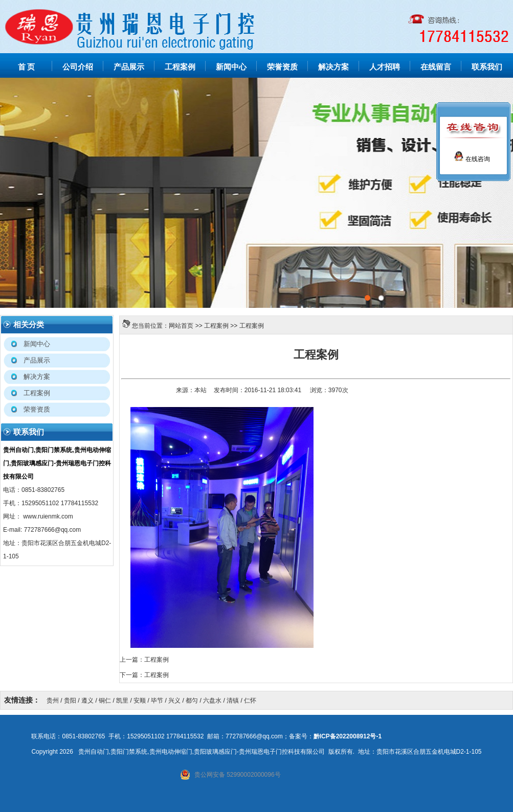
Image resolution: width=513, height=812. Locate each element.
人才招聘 (385, 67)
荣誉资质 (282, 67)
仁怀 (250, 701)
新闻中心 (231, 67)
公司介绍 (78, 67)
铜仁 (105, 701)
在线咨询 (472, 159)
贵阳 (70, 701)
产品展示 (129, 67)
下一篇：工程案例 (144, 675)
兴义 (174, 701)
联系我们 (487, 67)
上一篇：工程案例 (144, 660)
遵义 (87, 701)
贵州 (53, 701)
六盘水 (212, 701)
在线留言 (436, 67)
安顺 (140, 701)
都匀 (192, 701)
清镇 (233, 701)
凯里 (122, 701)
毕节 (157, 701)
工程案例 (180, 67)
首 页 (27, 67)
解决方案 (333, 67)
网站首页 (181, 326)
